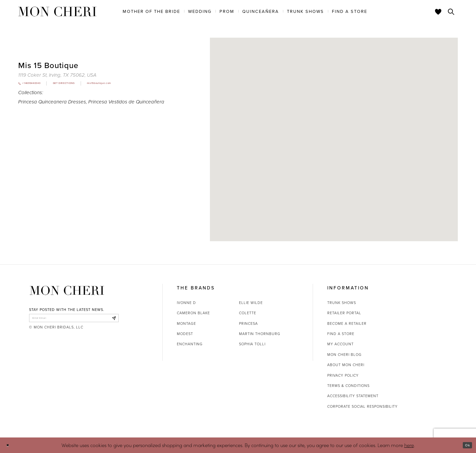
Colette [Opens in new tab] (248, 313)
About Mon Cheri (346, 365)
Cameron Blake (193, 313)
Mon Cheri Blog (344, 355)
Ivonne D (186, 303)
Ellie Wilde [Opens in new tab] (251, 303)
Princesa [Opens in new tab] (248, 323)
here (409, 445)
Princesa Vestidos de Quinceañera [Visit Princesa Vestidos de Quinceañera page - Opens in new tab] (126, 103)
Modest (185, 334)
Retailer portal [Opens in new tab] (344, 313)
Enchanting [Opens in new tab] (190, 344)
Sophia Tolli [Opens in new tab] (252, 344)
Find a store (341, 334)
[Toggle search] (451, 12)
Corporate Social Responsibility (362, 406)
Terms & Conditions (348, 386)
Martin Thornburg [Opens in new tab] (260, 334)
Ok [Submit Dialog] (465, 445)
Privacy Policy (343, 375)
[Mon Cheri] (67, 291)
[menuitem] (151, 11)
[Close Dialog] (10, 445)
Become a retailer (347, 323)
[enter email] (74, 320)
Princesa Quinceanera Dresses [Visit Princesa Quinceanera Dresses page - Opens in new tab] (52, 103)
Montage (186, 323)
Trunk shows (342, 303)
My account (340, 344)
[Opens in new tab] (57, 75)
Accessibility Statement (353, 396)
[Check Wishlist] (438, 12)
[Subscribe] (112, 320)
